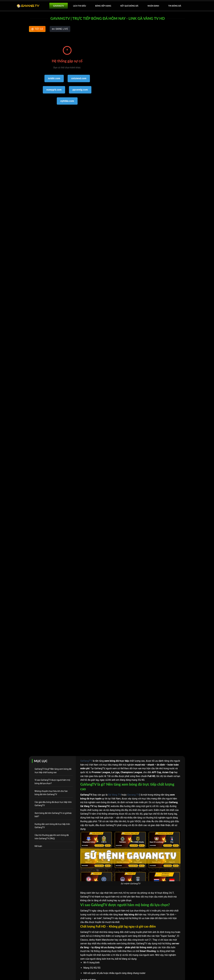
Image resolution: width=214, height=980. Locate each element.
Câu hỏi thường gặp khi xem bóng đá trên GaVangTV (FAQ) (52, 837)
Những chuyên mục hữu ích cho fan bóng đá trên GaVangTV (51, 793)
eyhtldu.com (67, 101)
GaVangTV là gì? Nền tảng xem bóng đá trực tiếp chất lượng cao (53, 771)
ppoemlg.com (80, 90)
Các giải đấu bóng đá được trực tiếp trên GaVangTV (53, 804)
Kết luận (38, 846)
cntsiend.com (79, 78)
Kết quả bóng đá (129, 6)
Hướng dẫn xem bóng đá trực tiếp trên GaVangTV (52, 826)
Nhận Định (153, 6)
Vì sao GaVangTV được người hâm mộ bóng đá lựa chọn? (52, 782)
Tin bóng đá (175, 6)
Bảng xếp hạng (103, 6)
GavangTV (59, 6)
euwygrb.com (54, 90)
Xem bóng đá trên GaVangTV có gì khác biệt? (53, 815)
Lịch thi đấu (80, 6)
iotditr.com (54, 78)
